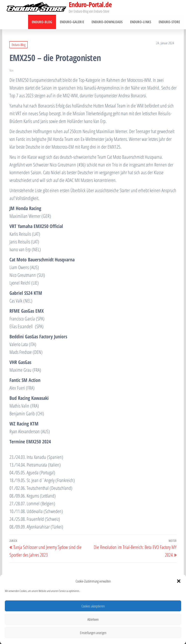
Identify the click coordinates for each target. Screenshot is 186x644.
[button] (179, 581)
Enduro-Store (170, 22)
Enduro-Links (141, 22)
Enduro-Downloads (108, 22)
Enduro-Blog (43, 22)
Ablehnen (93, 619)
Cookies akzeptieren (93, 606)
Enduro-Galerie (73, 22)
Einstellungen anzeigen (93, 633)
